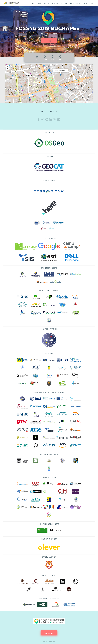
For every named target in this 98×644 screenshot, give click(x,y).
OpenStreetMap (85, 102)
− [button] (7, 69)
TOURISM (85, 3)
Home (26, 3)
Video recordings (49, 41)
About (32, 3)
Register (39, 3)
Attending (68, 3)
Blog (91, 3)
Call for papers (49, 3)
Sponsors (77, 3)
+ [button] (7, 66)
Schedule (60, 3)
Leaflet (78, 102)
